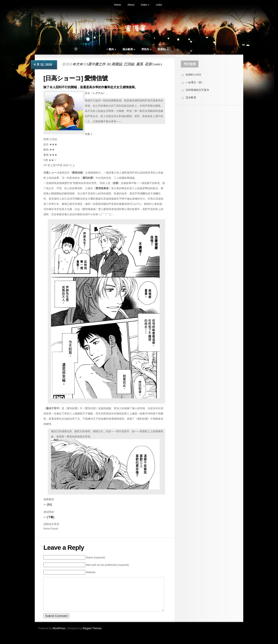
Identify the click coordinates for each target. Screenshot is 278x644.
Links (159, 5)
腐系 (139, 64)
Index (145, 5)
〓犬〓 (78, 64)
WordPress (59, 635)
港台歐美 (129, 49)
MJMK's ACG (193, 75)
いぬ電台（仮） (195, 82)
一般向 (111, 49)
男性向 (146, 49)
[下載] (51, 517)
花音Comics (153, 64)
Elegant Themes (92, 635)
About (131, 5)
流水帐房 (191, 98)
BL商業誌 (114, 64)
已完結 (129, 64)
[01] (49, 505)
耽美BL (163, 49)
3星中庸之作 (96, 64)
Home (117, 5)
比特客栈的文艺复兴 (197, 90)
